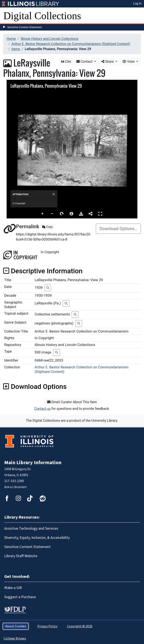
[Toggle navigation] (138, 16)
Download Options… (118, 229)
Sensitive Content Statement (25, 27)
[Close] (54, 194)
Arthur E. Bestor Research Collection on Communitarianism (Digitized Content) (71, 44)
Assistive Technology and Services (31, 528)
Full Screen (100, 214)
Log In (137, 3)
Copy (47, 227)
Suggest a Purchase (20, 597)
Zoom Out (52, 214)
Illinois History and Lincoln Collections (50, 39)
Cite (66, 62)
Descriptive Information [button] (43, 271)
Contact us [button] (43, 409)
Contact (85, 62)
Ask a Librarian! (15, 487)
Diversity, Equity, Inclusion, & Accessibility (37, 538)
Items (16, 49)
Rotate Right (62, 214)
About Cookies (16, 626)
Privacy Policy (47, 626)
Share (108, 62)
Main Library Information (33, 463)
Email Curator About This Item (72, 402)
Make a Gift (13, 588)
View (129, 62)
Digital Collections (42, 16)
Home (11, 39)
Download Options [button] (35, 387)
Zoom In (43, 214)
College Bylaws (15, 638)
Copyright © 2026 (80, 626)
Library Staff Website (21, 556)
